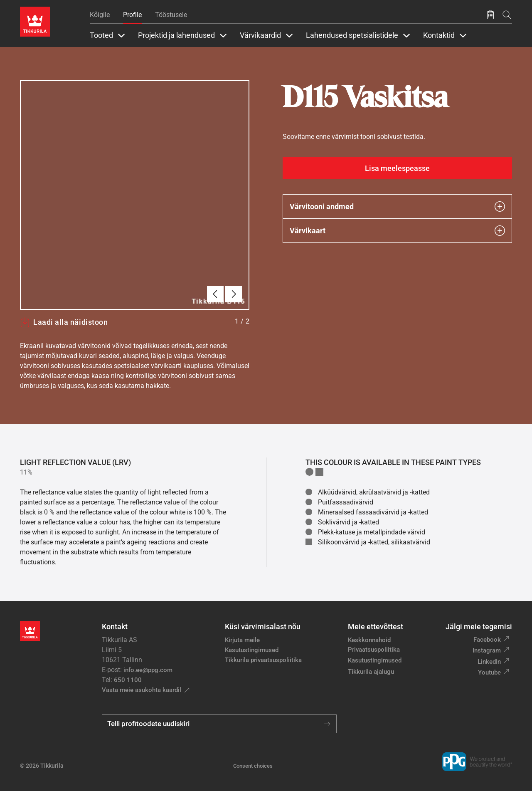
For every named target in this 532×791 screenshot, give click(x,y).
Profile (132, 15)
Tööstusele (171, 15)
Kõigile (100, 15)
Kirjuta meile (242, 640)
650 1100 (128, 680)
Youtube (489, 672)
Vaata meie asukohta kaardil (142, 690)
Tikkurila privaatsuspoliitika (263, 660)
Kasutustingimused (252, 650)
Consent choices (253, 766)
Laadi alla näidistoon (64, 322)
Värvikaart (397, 231)
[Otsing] (507, 15)
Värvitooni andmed (397, 206)
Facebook (487, 640)
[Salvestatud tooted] (490, 15)
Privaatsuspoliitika (374, 650)
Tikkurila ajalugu (371, 672)
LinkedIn (489, 662)
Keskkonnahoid (369, 640)
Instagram (487, 650)
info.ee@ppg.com (148, 670)
